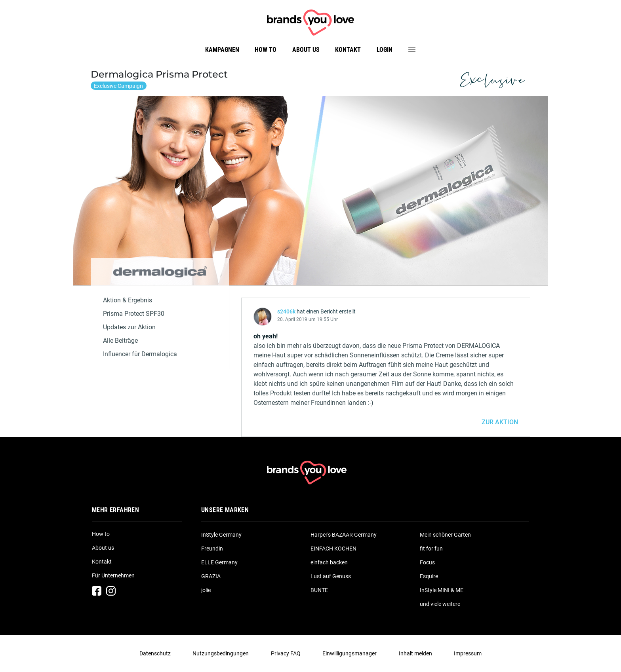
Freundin (212, 549)
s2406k (286, 311)
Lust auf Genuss (331, 576)
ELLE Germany (219, 562)
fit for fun (431, 549)
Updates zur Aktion (129, 327)
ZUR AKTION (500, 422)
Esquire (429, 576)
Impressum (468, 653)
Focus (427, 562)
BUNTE (319, 590)
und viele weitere (440, 604)
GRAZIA (211, 576)
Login (385, 50)
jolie (206, 590)
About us (306, 50)
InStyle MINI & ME (442, 590)
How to (266, 50)
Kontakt (348, 50)
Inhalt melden (415, 653)
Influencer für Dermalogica (140, 354)
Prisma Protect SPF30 (134, 314)
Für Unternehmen (113, 575)
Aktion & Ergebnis (128, 300)
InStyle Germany (221, 535)
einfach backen (329, 562)
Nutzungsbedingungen (221, 653)
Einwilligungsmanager (350, 653)
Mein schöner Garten (445, 535)
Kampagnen (222, 50)
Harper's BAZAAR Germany (344, 535)
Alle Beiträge (120, 341)
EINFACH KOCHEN (333, 549)
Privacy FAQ (286, 653)
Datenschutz (155, 653)
